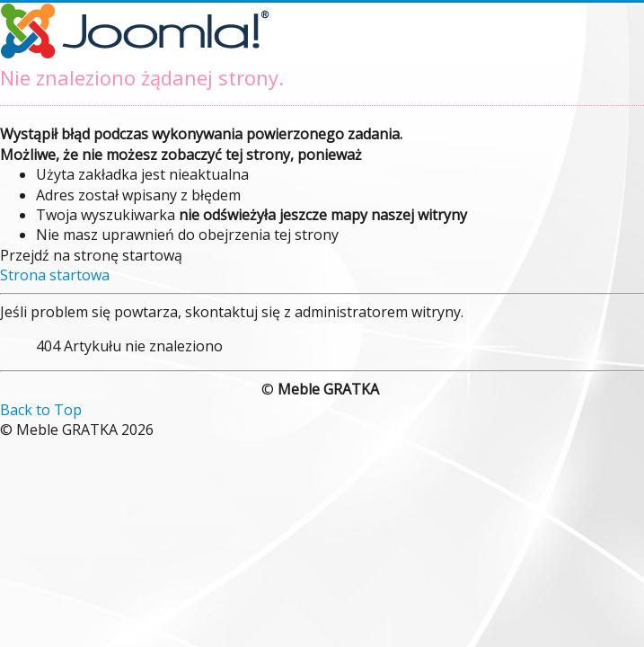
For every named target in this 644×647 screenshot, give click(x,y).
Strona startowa (55, 275)
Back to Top (41, 410)
